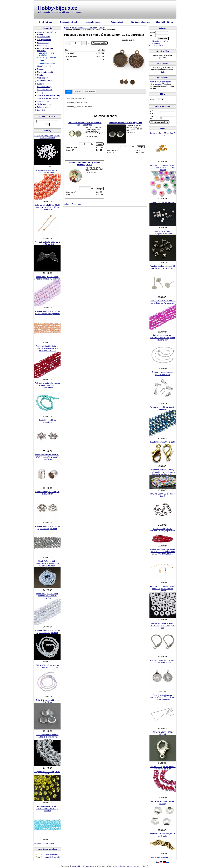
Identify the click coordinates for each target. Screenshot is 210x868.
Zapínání (41, 110)
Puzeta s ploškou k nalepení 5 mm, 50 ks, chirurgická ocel (163, 267)
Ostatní (40, 75)
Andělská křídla (44, 37)
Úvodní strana (45, 22)
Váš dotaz (77, 92)
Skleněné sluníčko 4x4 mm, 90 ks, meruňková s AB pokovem (47, 312)
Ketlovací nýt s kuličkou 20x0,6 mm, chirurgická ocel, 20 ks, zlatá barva (47, 207)
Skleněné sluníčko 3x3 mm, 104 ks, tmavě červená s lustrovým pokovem (47, 348)
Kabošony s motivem (47, 57)
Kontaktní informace (141, 22)
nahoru (67, 204)
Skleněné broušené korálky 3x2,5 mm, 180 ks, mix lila (47, 666)
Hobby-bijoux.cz (58, 8)
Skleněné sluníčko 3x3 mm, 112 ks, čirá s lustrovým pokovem (47, 737)
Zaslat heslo (157, 45)
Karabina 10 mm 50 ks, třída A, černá (163, 495)
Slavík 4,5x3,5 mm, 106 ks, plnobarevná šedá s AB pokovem (47, 596)
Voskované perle (44, 104)
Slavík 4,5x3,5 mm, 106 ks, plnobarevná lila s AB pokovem (47, 278)
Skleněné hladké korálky (47, 98)
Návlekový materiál (45, 72)
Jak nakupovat (93, 22)
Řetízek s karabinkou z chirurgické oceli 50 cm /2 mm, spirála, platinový (163, 697)
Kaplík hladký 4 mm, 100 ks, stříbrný (163, 802)
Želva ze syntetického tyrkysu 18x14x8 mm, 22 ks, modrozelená (47, 385)
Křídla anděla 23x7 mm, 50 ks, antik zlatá (163, 835)
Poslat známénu (89, 92)
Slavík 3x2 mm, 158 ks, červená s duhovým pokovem (163, 530)
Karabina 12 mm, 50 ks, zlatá (163, 442)
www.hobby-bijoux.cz (80, 866)
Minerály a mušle (44, 66)
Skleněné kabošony (47, 63)
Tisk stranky (77, 204)
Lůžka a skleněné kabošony (45, 49)
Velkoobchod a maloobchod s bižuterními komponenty (61, 12)
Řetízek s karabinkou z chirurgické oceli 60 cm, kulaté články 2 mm (163, 338)
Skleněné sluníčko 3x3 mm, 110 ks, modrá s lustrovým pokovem (47, 809)
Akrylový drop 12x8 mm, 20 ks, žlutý (47, 773)
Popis (69, 92)
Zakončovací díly (44, 107)
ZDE (163, 72)
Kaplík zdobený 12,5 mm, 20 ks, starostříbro (47, 493)
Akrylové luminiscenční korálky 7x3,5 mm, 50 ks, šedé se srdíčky (163, 589)
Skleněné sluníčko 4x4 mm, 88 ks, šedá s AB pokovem (47, 527)
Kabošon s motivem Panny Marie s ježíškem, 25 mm (85, 163)
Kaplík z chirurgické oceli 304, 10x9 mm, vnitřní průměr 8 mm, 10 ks (47, 457)
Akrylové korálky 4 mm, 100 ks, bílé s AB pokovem (47, 137)
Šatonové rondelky (45, 90)
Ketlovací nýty (43, 45)
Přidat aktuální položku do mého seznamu (160, 83)
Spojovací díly (43, 101)
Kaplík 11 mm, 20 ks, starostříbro (47, 421)
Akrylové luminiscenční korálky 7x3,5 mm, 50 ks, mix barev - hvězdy (163, 167)
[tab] (69, 92)
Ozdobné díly (43, 78)
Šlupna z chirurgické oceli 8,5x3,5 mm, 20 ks (163, 374)
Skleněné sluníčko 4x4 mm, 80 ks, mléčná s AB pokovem (47, 632)
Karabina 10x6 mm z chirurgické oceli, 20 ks (163, 232)
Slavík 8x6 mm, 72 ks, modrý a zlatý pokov (163, 408)
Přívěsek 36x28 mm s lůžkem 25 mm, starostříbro (163, 661)
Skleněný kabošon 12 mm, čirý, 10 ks (47, 701)
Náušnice (41, 69)
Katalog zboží (117, 22)
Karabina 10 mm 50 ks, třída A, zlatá (163, 134)
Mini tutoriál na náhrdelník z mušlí (52, 856)
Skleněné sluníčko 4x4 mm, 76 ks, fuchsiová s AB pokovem (163, 302)
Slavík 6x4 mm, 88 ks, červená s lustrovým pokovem (163, 768)
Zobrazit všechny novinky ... (46, 843)
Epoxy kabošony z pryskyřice (46, 54)
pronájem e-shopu (134, 866)
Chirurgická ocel (44, 40)
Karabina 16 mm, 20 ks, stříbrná (163, 733)
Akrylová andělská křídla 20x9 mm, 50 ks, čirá (47, 243)
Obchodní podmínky (69, 22)
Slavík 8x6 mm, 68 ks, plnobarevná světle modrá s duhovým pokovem (47, 563)
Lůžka (41, 60)
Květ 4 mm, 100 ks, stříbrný (163, 202)
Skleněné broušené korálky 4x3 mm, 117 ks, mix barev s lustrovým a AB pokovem (163, 472)
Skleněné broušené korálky (49, 95)
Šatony (40, 92)
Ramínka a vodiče (45, 81)
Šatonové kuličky (44, 87)
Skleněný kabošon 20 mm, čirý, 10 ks (126, 123)
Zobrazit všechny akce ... (160, 857)
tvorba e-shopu (118, 866)
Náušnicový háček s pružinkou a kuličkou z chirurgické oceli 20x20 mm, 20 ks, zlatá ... (163, 552)
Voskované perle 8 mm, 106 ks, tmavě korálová (47, 171)
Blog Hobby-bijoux (164, 22)
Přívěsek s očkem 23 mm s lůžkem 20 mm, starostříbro (85, 124)
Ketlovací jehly (43, 43)
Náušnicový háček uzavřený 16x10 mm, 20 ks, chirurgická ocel (163, 625)
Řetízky (40, 84)
